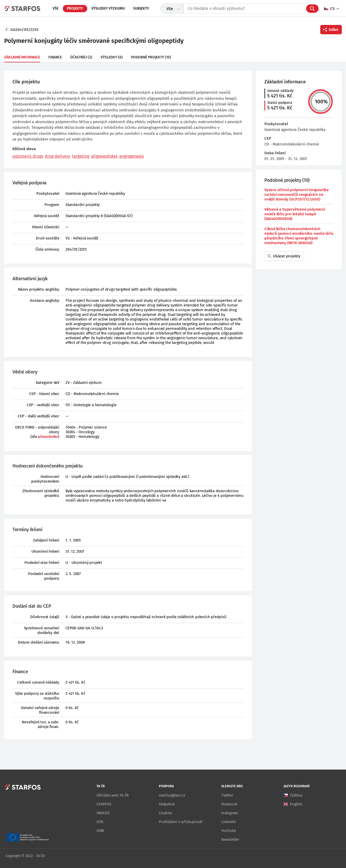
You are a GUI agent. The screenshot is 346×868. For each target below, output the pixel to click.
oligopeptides (104, 156)
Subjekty (141, 8)
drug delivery (58, 156)
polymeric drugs (28, 156)
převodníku (48, 437)
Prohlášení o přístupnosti (181, 822)
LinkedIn (229, 822)
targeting (81, 156)
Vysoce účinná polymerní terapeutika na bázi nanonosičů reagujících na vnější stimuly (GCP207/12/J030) (296, 195)
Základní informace (22, 57)
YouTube (229, 831)
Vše (56, 8)
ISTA (100, 822)
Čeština (296, 795)
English (296, 804)
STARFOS (104, 804)
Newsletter (230, 839)
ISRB (100, 831)
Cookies (166, 813)
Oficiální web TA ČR (113, 795)
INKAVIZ (103, 813)
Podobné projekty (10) (151, 57)
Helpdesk (167, 804)
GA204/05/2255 (24, 30)
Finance (55, 57)
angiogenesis (132, 156)
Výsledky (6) (112, 57)
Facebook (229, 804)
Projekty (75, 8)
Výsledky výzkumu (108, 8)
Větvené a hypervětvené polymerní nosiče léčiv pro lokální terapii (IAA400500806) (295, 214)
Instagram (230, 813)
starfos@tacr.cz (172, 795)
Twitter (227, 795)
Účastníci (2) (81, 57)
